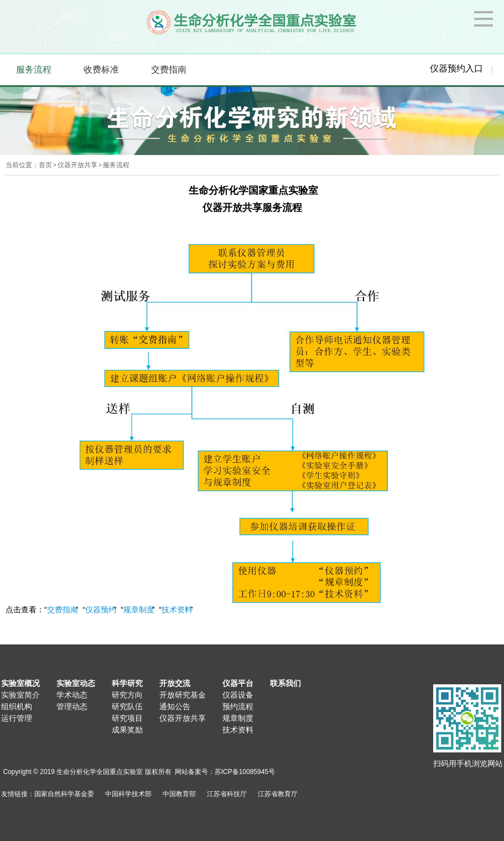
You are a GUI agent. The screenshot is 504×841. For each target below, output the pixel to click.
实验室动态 (76, 683)
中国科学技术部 (128, 794)
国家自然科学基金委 (64, 794)
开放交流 (175, 683)
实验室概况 (20, 683)
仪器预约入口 (456, 68)
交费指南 (63, 610)
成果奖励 (127, 730)
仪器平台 (238, 683)
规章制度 (139, 610)
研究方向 (127, 695)
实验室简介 (20, 695)
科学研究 (127, 683)
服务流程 (116, 165)
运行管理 (17, 718)
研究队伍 (127, 706)
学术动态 (72, 695)
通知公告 (175, 706)
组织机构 (17, 706)
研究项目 (127, 718)
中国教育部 (179, 794)
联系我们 (285, 683)
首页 (45, 165)
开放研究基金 (183, 695)
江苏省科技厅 (227, 794)
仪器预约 (101, 610)
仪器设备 (238, 695)
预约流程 (238, 706)
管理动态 (72, 706)
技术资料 (177, 610)
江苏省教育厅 (278, 794)
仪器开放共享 (77, 165)
